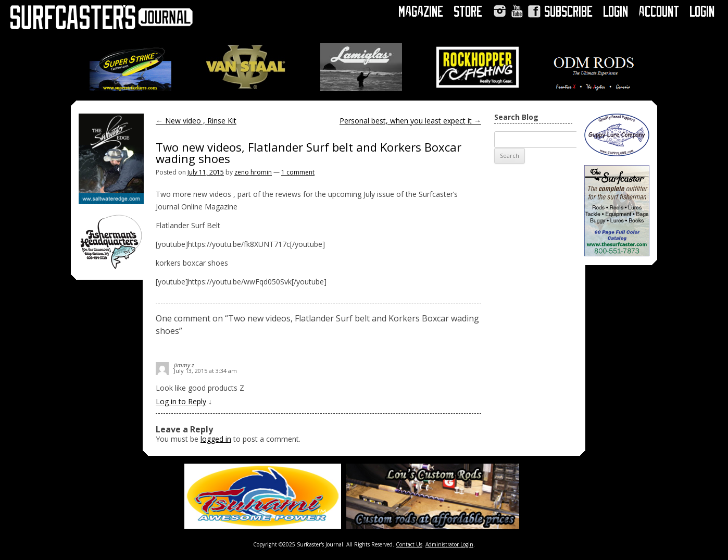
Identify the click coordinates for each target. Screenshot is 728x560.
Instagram (500, 11)
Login (616, 11)
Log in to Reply (181, 401)
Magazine (421, 11)
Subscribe (569, 11)
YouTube (517, 11)
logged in (216, 439)
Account (659, 11)
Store (468, 11)
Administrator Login (449, 544)
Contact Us (409, 544)
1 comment (298, 172)
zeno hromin (253, 172)
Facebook (534, 11)
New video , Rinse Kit (196, 121)
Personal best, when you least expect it (410, 121)
